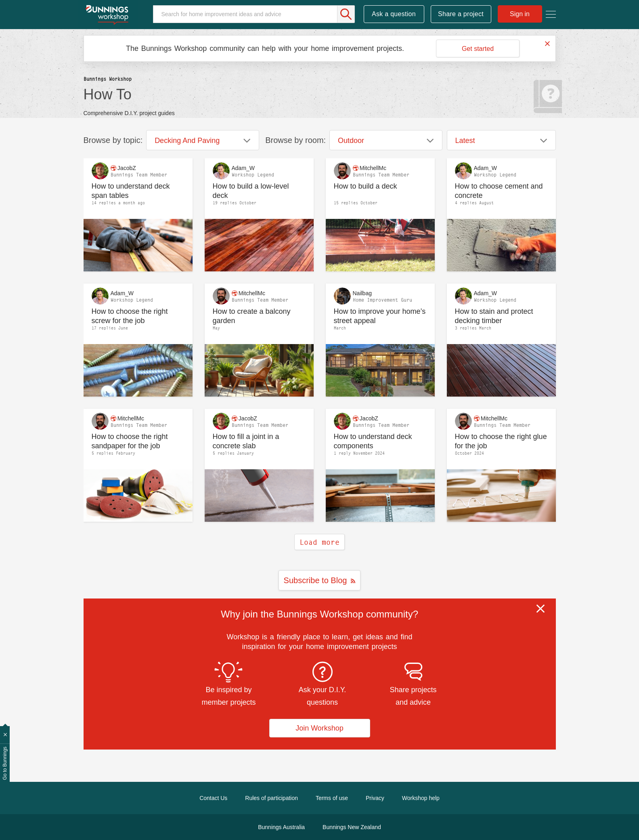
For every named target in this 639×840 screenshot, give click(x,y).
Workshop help (421, 798)
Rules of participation (271, 798)
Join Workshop (319, 728)
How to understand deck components (373, 441)
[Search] (254, 14)
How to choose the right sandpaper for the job (130, 441)
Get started (478, 49)
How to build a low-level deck (251, 191)
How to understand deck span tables (131, 191)
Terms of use (332, 798)
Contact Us (213, 798)
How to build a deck (366, 186)
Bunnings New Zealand (352, 827)
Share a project (461, 14)
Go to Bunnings (5, 763)
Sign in (520, 14)
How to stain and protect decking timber (494, 316)
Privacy (375, 798)
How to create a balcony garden (252, 316)
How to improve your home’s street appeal (380, 316)
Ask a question (394, 14)
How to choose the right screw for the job (130, 316)
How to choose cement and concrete (499, 191)
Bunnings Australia (281, 827)
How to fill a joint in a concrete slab (246, 441)
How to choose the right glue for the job (501, 441)
